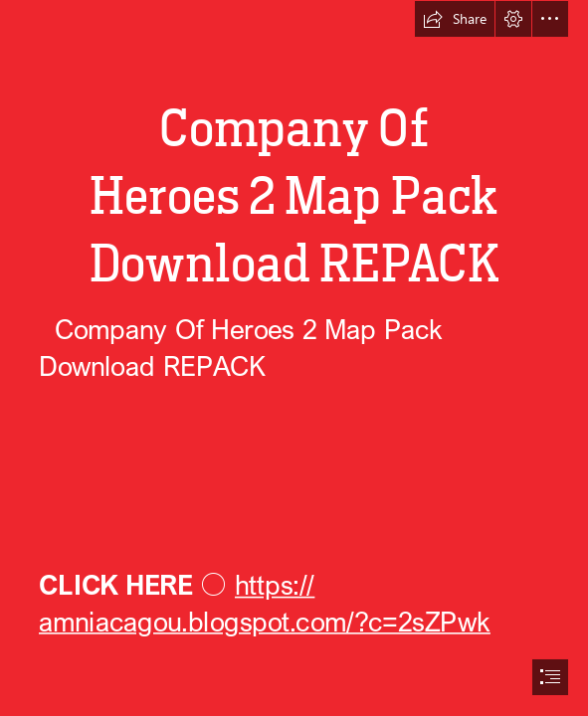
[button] (455, 19)
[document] (294, 358)
